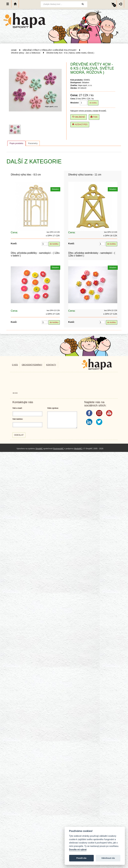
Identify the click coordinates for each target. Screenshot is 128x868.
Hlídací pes (80, 124)
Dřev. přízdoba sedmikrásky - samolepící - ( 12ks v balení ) (92, 254)
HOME (14, 50)
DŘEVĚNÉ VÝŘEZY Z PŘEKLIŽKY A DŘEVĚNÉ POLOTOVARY (50, 50)
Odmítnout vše (108, 858)
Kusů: (14, 243)
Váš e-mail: (17, 408)
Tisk (94, 117)
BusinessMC (58, 449)
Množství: (75, 103)
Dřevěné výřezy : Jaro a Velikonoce (26, 53)
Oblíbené (79, 117)
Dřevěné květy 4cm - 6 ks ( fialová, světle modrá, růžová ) (70, 53)
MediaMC (78, 449)
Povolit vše (81, 858)
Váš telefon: (18, 419)
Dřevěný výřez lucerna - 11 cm (85, 175)
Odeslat (19, 435)
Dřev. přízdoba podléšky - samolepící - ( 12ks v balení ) (35, 254)
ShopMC (39, 449)
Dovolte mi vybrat (78, 850)
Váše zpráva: (53, 408)
